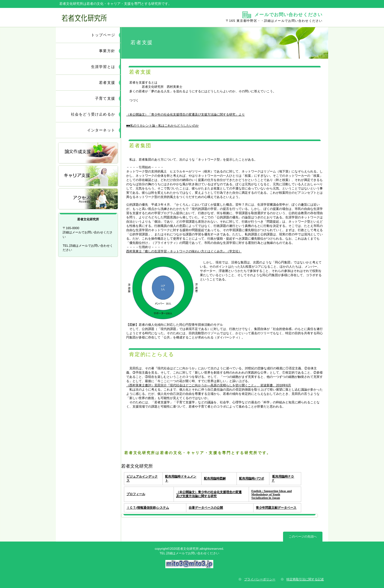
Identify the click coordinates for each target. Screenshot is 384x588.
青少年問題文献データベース (276, 508)
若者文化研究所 (123, 17)
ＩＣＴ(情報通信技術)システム (148, 508)
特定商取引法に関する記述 (305, 579)
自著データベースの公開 (206, 508)
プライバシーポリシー (260, 579)
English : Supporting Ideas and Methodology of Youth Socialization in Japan (271, 494)
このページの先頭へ (303, 536)
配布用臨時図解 (215, 478)
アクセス (88, 199)
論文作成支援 (88, 153)
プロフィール (136, 494)
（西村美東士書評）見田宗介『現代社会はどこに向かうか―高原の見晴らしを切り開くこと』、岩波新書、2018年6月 (209, 385)
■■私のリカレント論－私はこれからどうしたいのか (163, 125)
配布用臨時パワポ (252, 478)
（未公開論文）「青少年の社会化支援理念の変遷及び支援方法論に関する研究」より (185, 114)
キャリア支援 (88, 176)
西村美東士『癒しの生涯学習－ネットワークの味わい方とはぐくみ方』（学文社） (184, 251)
